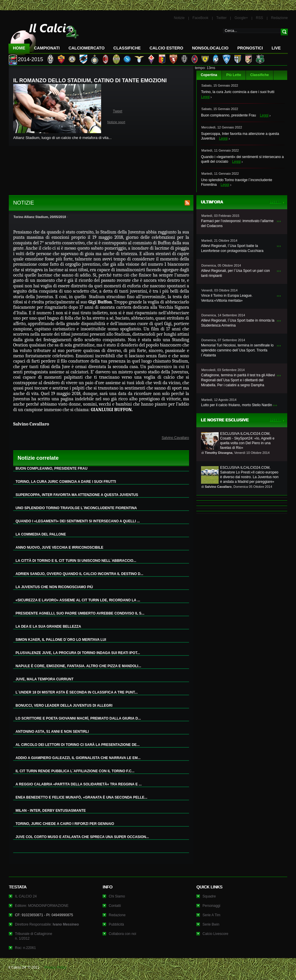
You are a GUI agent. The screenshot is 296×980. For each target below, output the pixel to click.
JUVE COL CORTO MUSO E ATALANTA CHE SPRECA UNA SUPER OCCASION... (82, 837)
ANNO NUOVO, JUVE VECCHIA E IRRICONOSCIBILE (59, 548)
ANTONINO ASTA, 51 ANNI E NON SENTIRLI (52, 732)
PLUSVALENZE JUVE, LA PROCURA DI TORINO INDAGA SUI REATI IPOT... (78, 653)
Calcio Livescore (215, 934)
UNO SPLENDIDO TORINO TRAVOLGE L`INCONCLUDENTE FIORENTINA (76, 508)
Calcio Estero (166, 48)
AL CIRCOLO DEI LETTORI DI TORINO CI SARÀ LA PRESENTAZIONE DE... (78, 745)
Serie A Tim (211, 915)
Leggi (205, 97)
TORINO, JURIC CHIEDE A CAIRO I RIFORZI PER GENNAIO (65, 824)
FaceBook (200, 18)
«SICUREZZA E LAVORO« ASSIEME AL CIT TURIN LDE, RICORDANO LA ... (78, 600)
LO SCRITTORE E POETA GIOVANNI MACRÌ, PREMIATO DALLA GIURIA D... (78, 718)
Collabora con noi (122, 934)
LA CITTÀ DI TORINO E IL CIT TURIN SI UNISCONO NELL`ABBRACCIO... (76, 561)
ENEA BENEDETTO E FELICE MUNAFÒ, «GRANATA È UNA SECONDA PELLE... (81, 797)
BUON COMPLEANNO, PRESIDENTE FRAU (51, 468)
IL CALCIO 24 (26, 896)
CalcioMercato (87, 48)
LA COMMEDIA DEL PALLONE (41, 534)
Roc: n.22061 (25, 948)
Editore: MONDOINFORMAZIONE (42, 906)
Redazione (279, 18)
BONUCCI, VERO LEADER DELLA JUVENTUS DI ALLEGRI (64, 706)
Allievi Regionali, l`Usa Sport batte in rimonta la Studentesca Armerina (238, 323)
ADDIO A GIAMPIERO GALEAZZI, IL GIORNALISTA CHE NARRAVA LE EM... (78, 758)
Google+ (241, 18)
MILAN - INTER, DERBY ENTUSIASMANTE (51, 811)
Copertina (209, 75)
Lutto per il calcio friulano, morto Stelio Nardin (237, 405)
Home (19, 48)
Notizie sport (116, 122)
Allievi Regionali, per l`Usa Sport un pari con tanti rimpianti (235, 273)
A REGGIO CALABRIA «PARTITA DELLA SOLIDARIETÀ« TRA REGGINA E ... (79, 784)
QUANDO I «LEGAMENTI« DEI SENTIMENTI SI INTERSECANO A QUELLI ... (78, 521)
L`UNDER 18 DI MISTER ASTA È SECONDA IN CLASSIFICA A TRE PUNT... (76, 692)
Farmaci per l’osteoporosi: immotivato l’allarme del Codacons (237, 223)
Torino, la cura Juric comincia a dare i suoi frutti (238, 92)
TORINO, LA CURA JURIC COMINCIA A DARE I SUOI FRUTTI (66, 482)
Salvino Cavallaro (175, 438)
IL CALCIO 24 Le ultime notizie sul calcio (44, 37)
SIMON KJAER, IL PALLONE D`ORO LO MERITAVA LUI (61, 640)
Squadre (209, 896)
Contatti (115, 906)
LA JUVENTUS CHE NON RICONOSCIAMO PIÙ (54, 587)
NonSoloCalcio (210, 48)
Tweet (118, 111)
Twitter (221, 18)
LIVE (276, 48)
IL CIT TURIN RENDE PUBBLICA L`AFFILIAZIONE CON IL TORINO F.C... (75, 771)
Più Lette (234, 75)
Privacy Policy (55, 967)
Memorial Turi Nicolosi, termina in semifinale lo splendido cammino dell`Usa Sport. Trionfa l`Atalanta (237, 350)
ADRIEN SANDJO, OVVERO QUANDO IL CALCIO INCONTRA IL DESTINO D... (79, 574)
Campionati (47, 48)
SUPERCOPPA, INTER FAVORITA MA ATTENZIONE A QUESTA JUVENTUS (77, 495)
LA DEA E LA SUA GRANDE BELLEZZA (48, 627)
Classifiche (260, 75)
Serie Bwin (211, 924)
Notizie (179, 18)
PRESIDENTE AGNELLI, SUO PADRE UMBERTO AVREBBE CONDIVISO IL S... (80, 613)
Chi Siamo (117, 896)
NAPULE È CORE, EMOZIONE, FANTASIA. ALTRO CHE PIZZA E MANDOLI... (78, 666)
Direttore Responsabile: (47, 924)
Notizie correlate (38, 458)
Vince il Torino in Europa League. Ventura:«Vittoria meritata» (227, 298)
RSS (260, 18)
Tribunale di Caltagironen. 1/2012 (34, 936)
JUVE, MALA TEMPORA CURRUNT (45, 679)
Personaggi (211, 906)
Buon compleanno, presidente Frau (228, 115)
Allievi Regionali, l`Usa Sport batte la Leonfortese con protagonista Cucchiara (232, 248)
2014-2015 (30, 59)
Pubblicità (116, 924)
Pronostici (250, 48)
